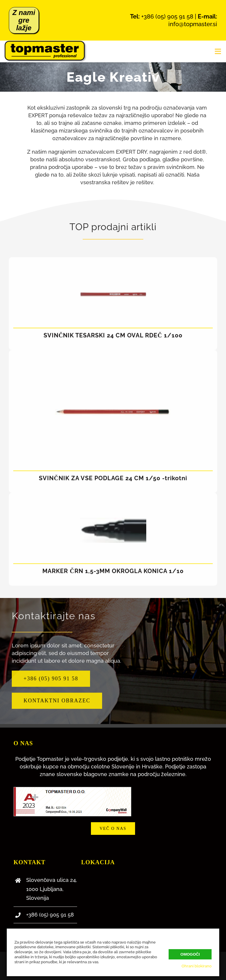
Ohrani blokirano (197, 966)
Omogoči (190, 954)
